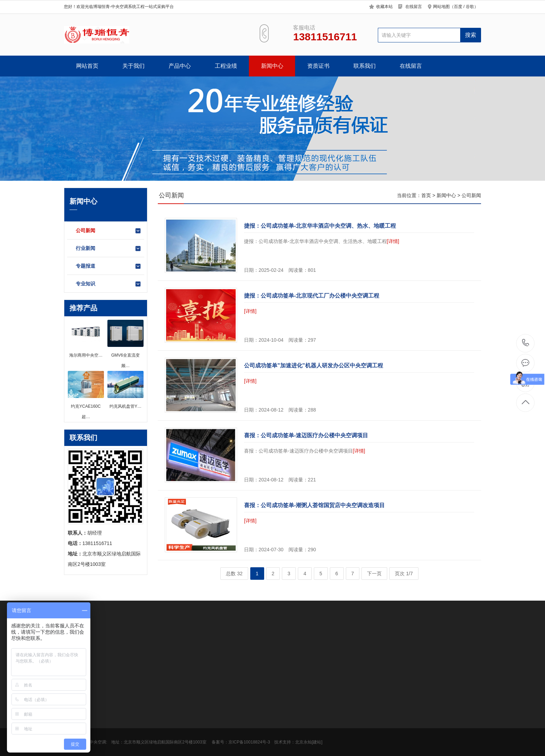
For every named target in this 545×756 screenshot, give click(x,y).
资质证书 (318, 66)
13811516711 (526, 343)
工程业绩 (226, 66)
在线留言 (414, 7)
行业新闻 (109, 249)
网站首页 (87, 66)
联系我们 (365, 66)
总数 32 (234, 574)
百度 (458, 7)
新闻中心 (272, 66)
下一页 (374, 574)
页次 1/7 (404, 574)
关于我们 (133, 66)
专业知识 (109, 284)
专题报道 (109, 266)
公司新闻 (109, 231)
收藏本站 (384, 7)
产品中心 (180, 66)
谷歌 (470, 7)
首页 (426, 195)
